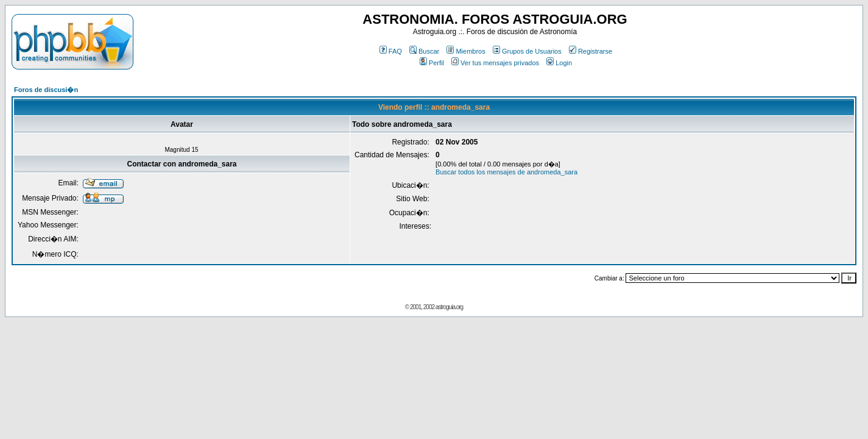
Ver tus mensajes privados (495, 63)
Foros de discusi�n (46, 90)
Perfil (432, 63)
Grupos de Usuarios (527, 51)
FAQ (391, 51)
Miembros (466, 51)
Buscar (424, 51)
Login (559, 63)
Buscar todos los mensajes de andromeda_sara (506, 172)
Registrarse (591, 51)
